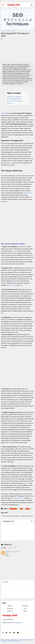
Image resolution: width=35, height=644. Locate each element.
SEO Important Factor (18, 498)
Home (2, 31)
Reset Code (30, 640)
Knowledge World (18, 623)
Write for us (10, 611)
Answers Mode (10, 641)
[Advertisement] (13, 51)
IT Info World (17, 641)
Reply (7, 556)
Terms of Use (10, 608)
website (14, 251)
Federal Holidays (7, 640)
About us (10, 606)
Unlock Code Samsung (22, 640)
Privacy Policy (25, 606)
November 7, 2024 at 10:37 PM (15, 552)
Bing (21, 285)
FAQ (25, 608)
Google (10, 285)
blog (11, 163)
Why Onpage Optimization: (15, 99)
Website (14, 31)
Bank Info (14, 640)
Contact (25, 611)
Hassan (7, 552)
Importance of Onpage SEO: (15, 97)
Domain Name (28, 193)
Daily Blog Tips (8, 31)
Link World (4, 641)
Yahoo (15, 285)
